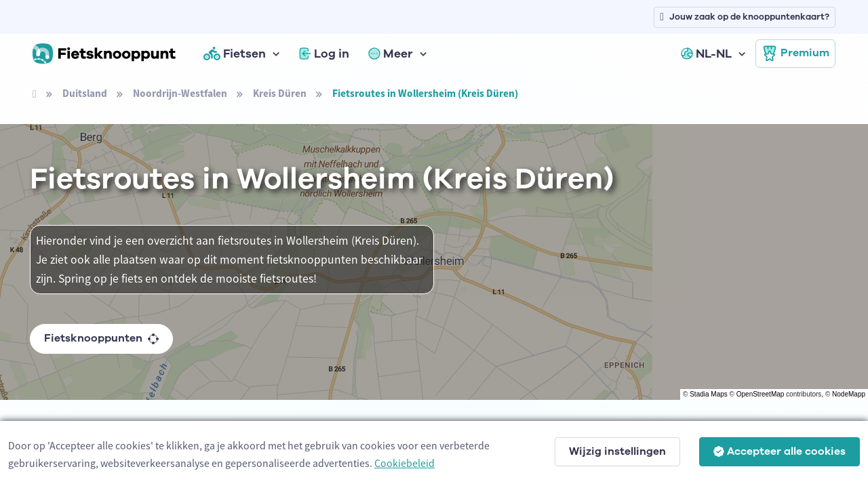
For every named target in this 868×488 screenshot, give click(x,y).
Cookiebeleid (405, 463)
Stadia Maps (709, 394)
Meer (391, 54)
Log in (324, 54)
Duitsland (85, 93)
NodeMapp (849, 394)
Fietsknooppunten (101, 338)
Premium (795, 54)
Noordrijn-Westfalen (180, 93)
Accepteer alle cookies (780, 451)
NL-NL (706, 54)
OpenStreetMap (761, 394)
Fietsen (235, 54)
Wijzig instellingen (617, 451)
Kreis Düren (280, 93)
